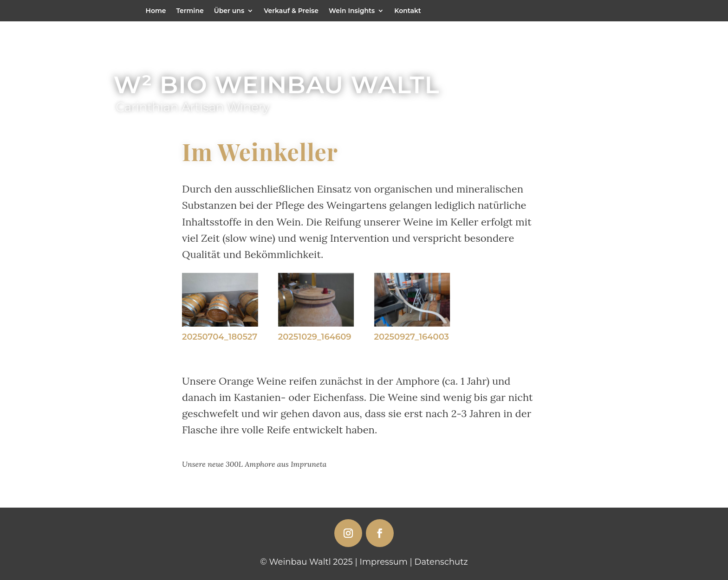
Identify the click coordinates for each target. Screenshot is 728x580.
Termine (190, 11)
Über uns (229, 11)
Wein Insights (352, 11)
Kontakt (408, 11)
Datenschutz (441, 562)
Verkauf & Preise (291, 11)
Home (156, 11)
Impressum (384, 562)
